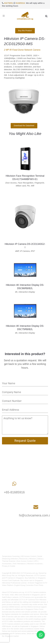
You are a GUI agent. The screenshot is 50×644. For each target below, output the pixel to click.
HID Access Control (28, 556)
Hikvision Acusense (35, 564)
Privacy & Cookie (9, 566)
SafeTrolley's (7, 597)
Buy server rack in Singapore (32, 580)
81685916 (20, 3)
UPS (36, 561)
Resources (23, 559)
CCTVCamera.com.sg (16, 592)
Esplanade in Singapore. (30, 626)
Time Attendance (19, 564)
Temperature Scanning (11, 556)
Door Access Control (25, 561)
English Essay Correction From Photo (29, 585)
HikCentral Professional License (14, 583)
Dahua (40, 559)
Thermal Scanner (9, 561)
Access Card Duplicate (11, 580)
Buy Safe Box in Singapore (35, 578)
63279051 (9, 3)
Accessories (7, 564)
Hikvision (33, 559)
